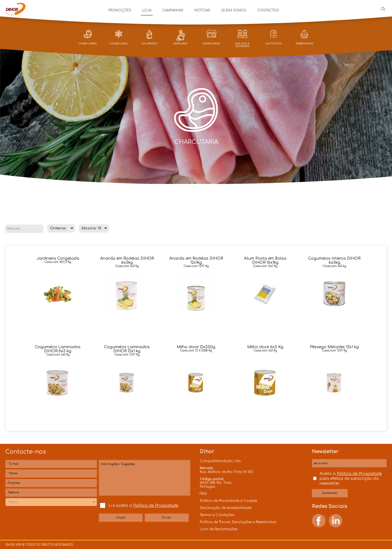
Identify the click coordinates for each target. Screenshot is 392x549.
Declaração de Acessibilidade (226, 508)
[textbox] (51, 502)
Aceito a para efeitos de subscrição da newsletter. (351, 479)
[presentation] (6, 114)
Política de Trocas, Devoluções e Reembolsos (238, 522)
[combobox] (51, 502)
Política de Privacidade (156, 506)
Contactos (268, 10)
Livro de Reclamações (219, 529)
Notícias (202, 10)
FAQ (203, 494)
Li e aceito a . (144, 506)
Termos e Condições (217, 515)
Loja (147, 10)
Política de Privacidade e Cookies (229, 501)
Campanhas (173, 10)
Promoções (120, 10)
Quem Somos (234, 10)
